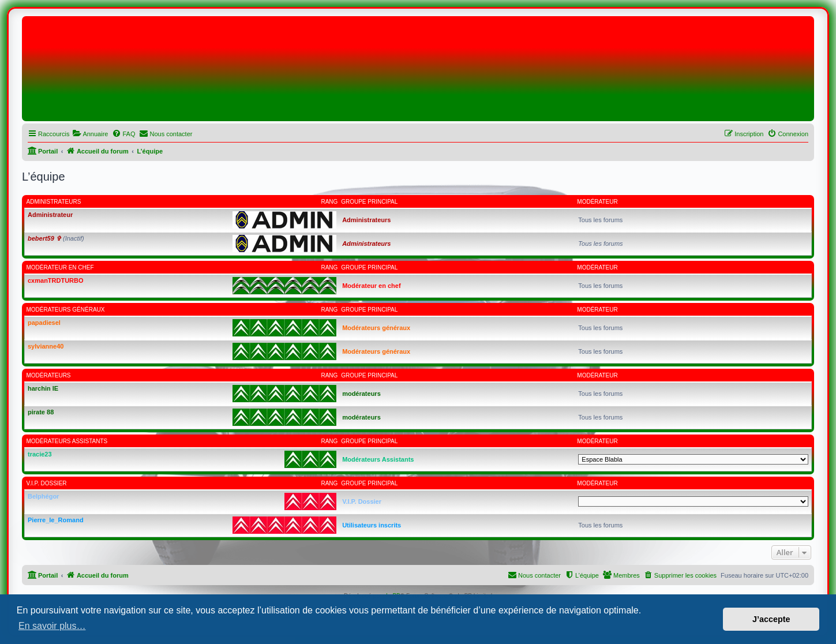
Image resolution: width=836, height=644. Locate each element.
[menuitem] (90, 134)
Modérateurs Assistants (67, 441)
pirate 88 (41, 412)
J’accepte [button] (771, 619)
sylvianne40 (46, 346)
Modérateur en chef (60, 267)
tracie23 (40, 454)
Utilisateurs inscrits (372, 525)
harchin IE (43, 388)
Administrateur (50, 215)
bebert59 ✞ (44, 238)
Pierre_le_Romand (56, 520)
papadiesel (44, 323)
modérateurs (49, 375)
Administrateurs (54, 202)
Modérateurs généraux (66, 310)
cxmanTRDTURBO (56, 280)
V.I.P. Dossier (47, 483)
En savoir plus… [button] (52, 626)
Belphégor (43, 496)
